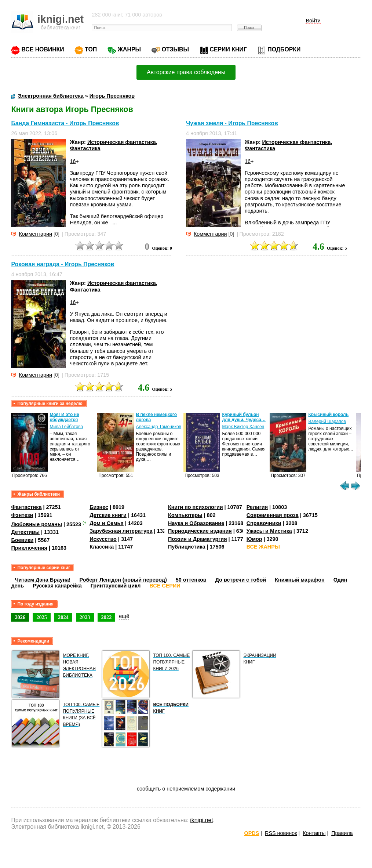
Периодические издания (200, 531)
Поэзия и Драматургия (198, 539)
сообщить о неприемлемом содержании (186, 789)
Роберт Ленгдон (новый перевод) (123, 580)
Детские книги (108, 515)
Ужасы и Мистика (269, 531)
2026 (20, 617)
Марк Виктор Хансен (243, 427)
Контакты (314, 833)
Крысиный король (328, 415)
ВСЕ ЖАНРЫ (263, 547)
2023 (85, 617)
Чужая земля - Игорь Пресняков (232, 123)
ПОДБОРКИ (284, 49)
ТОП (91, 49)
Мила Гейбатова (66, 427)
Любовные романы (37, 524)
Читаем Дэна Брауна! (43, 580)
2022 (107, 617)
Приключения (29, 548)
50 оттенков (191, 580)
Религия (257, 507)
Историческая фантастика (122, 142)
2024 (63, 617)
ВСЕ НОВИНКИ (43, 49)
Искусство (103, 539)
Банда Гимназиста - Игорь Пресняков (65, 123)
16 (73, 161)
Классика (102, 547)
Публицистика (187, 547)
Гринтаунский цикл (116, 586)
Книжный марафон (300, 580)
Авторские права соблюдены (186, 72)
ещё (124, 616)
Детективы (25, 532)
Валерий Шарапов (327, 422)
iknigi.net (201, 820)
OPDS (252, 833)
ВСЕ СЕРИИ (165, 586)
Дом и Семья (107, 523)
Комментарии (35, 234)
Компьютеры (185, 515)
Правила (342, 833)
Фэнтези (22, 515)
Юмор (254, 539)
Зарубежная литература (121, 531)
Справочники (264, 523)
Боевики (22, 540)
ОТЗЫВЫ (175, 49)
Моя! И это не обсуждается (64, 417)
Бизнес (99, 507)
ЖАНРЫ (129, 49)
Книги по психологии (196, 507)
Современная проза (273, 515)
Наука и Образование (196, 523)
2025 (42, 617)
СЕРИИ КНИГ (228, 49)
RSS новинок (281, 833)
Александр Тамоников (158, 427)
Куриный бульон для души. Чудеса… (244, 417)
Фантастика (85, 148)
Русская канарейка (57, 586)
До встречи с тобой (241, 580)
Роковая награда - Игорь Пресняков (63, 264)
